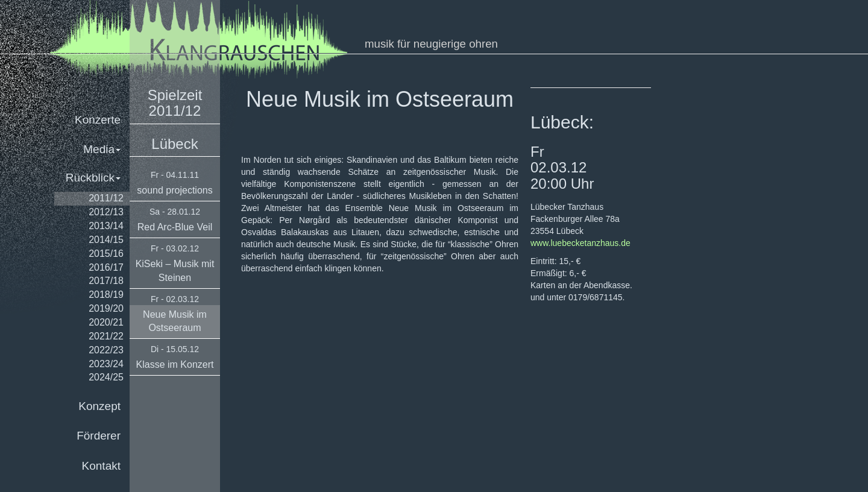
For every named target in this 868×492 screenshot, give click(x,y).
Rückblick (93, 178)
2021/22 (106, 336)
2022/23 (106, 350)
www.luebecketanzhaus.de (580, 243)
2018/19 (106, 295)
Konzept (99, 406)
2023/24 (106, 364)
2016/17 (106, 267)
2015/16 (106, 254)
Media (102, 149)
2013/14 (106, 226)
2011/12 (106, 198)
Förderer (99, 436)
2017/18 (106, 281)
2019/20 (106, 308)
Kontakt (101, 466)
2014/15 (106, 240)
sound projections (175, 190)
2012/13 (106, 212)
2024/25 (106, 377)
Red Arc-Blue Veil (175, 227)
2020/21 (106, 322)
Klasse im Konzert (175, 364)
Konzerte (98, 120)
